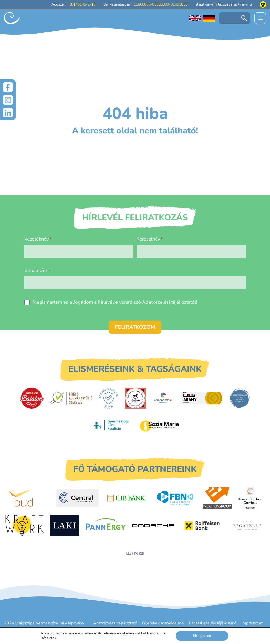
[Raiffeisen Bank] (202, 526)
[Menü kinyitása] (260, 18)
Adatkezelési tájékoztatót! (170, 302)
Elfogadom (202, 636)
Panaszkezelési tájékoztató (213, 623)
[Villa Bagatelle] (247, 526)
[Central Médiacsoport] (78, 498)
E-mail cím (37, 270)
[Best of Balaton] (32, 398)
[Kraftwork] (24, 526)
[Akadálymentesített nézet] (263, 4)
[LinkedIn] (8, 112)
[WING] (135, 553)
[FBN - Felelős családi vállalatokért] (175, 498)
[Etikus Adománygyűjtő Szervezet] (71, 398)
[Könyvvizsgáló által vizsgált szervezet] (240, 398)
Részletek (48, 638)
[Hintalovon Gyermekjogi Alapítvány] (135, 398)
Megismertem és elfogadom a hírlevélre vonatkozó (115, 302)
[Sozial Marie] (159, 426)
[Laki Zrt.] (65, 526)
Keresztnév (148, 239)
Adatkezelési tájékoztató (115, 623)
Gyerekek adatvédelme (163, 623)
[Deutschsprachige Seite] (209, 18)
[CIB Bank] (126, 498)
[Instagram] (8, 100)
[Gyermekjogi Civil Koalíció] (112, 426)
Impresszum (252, 623)
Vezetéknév (37, 239)
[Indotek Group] (217, 498)
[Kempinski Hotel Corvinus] (250, 498)
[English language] (195, 18)
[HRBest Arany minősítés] (202, 398)
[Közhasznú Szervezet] (109, 398)
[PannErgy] (106, 526)
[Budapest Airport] (29, 498)
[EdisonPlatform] (163, 398)
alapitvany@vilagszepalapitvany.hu (224, 4)
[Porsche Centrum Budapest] (153, 526)
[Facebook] (8, 87)
